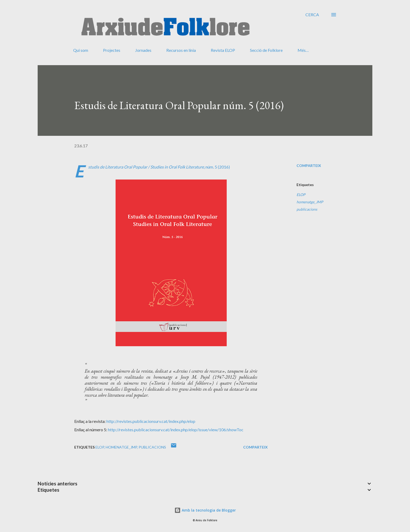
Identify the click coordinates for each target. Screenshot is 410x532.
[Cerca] (312, 15)
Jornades (143, 50)
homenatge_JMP (310, 202)
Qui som (81, 50)
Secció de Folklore (266, 50)
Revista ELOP (223, 50)
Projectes (112, 50)
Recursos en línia (181, 50)
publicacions (307, 209)
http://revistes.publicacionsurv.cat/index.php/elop (151, 421)
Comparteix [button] (309, 166)
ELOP (301, 195)
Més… (303, 50)
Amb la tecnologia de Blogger (205, 510)
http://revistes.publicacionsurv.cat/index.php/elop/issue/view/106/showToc (176, 430)
